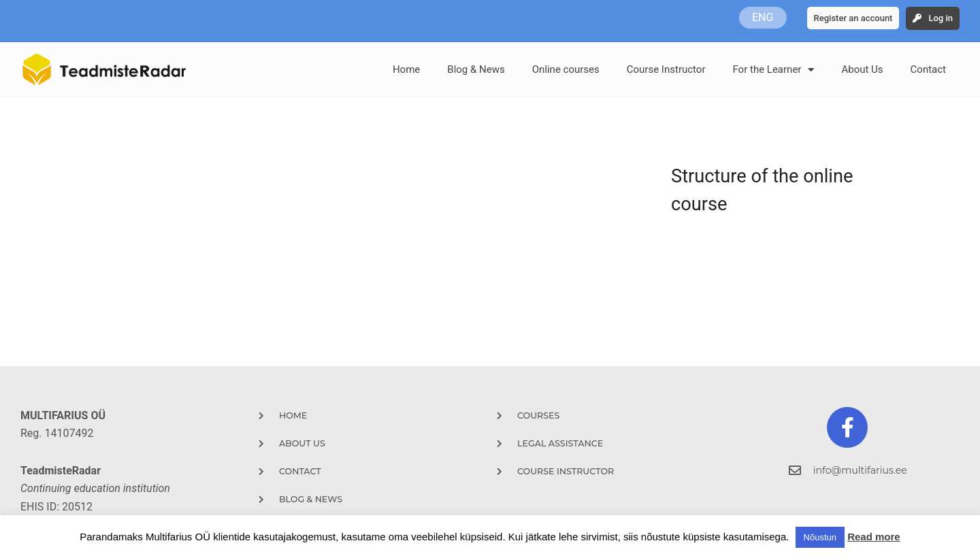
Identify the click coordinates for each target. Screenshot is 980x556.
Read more (874, 537)
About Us (862, 69)
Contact (928, 69)
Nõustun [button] (820, 537)
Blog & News (476, 69)
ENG (763, 17)
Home (406, 69)
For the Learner (773, 70)
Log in (941, 18)
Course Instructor (666, 69)
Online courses (566, 69)
